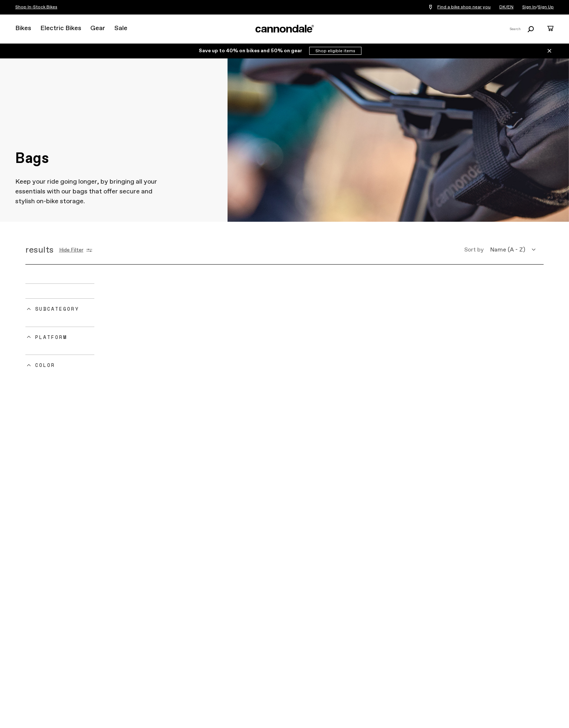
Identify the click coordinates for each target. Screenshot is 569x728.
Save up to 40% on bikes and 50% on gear (251, 51)
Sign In (529, 7)
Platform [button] (51, 337)
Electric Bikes (61, 28)
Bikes (23, 28)
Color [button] (45, 365)
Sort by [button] (474, 250)
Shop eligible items (335, 51)
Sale (121, 28)
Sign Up (546, 7)
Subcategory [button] (57, 309)
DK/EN (506, 7)
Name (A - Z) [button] (508, 250)
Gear (98, 28)
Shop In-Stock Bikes (36, 7)
